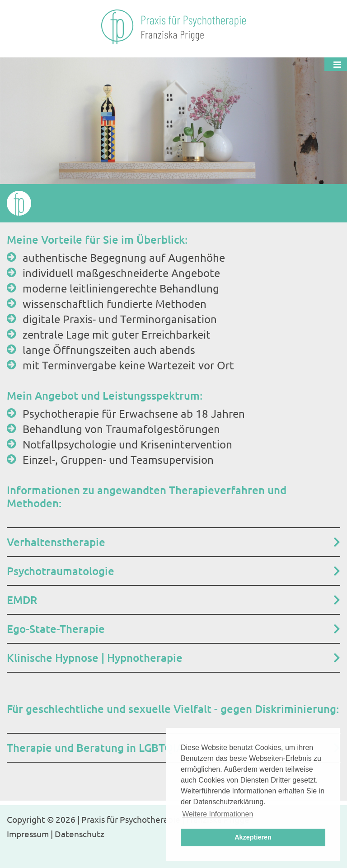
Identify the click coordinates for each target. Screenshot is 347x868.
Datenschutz (80, 834)
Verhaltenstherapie (56, 542)
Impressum (28, 834)
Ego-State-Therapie (56, 629)
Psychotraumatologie (61, 571)
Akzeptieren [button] (253, 837)
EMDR (22, 600)
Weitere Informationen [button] (218, 814)
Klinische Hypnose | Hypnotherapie (95, 658)
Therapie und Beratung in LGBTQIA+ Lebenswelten (135, 748)
